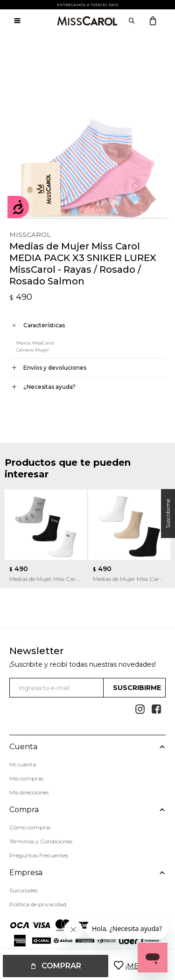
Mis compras (26, 778)
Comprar (61, 966)
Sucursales (23, 890)
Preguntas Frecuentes (39, 855)
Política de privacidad (38, 904)
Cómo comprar (30, 827)
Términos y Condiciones (41, 841)
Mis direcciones (29, 792)
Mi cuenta (23, 764)
